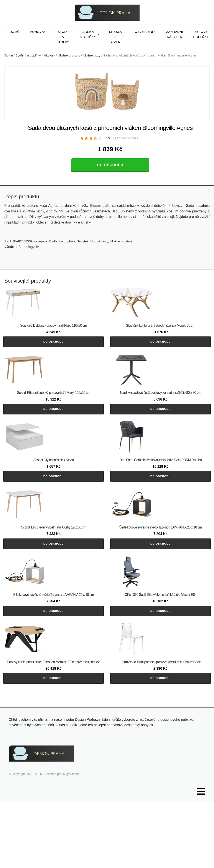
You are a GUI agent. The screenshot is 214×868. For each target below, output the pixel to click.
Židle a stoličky (88, 34)
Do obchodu (110, 165)
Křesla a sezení (115, 37)
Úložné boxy (92, 55)
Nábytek (49, 55)
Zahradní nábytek (175, 34)
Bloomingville (100, 206)
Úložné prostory (69, 55)
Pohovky (38, 32)
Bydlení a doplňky (28, 55)
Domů (15, 32)
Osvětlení (144, 32)
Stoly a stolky (63, 37)
